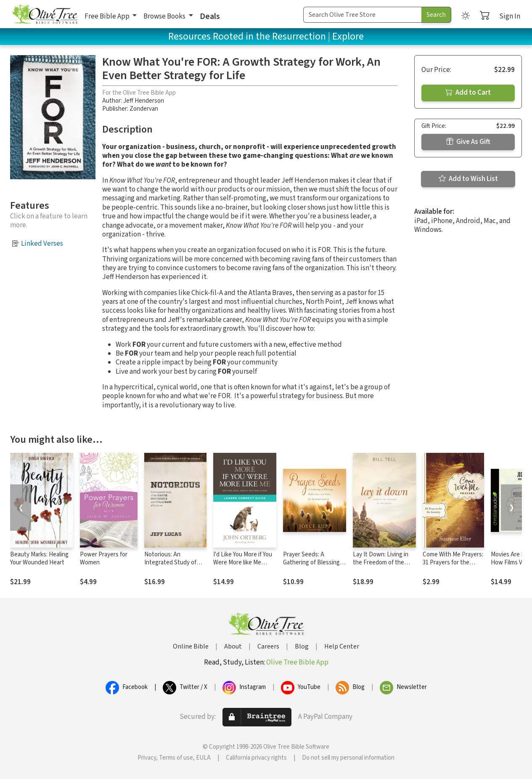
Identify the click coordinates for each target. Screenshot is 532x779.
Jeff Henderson (144, 101)
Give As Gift (468, 142)
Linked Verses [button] (42, 244)
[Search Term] (363, 15)
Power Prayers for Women (104, 558)
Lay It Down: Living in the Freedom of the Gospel (381, 562)
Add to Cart (468, 93)
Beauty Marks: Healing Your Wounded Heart (39, 558)
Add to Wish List (468, 179)
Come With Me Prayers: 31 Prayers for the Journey (453, 562)
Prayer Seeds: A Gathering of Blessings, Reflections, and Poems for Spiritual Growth (314, 566)
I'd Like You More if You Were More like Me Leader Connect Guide (243, 562)
